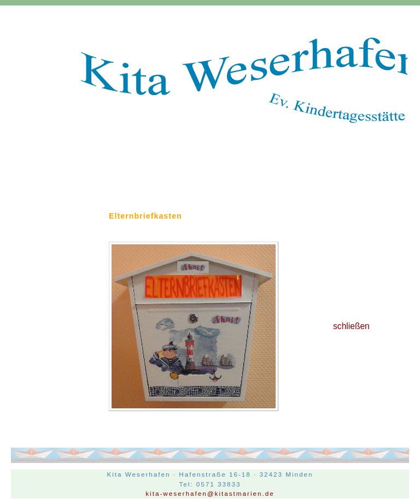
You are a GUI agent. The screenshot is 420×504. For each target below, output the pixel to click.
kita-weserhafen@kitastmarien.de (210, 493)
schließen (351, 326)
